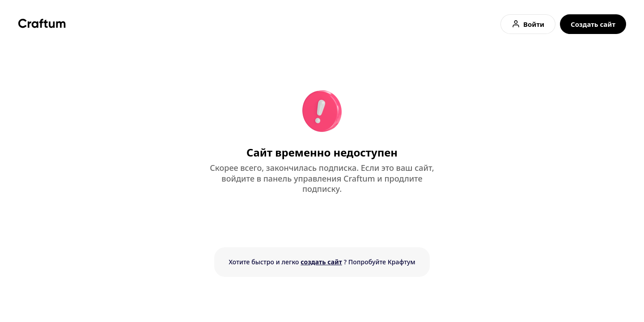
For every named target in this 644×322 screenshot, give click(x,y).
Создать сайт (593, 24)
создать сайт (321, 262)
